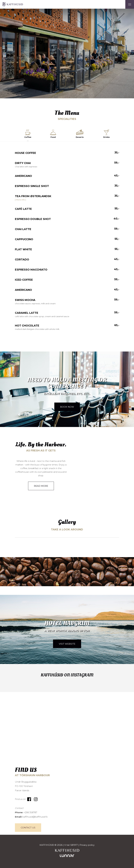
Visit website (67, 644)
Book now (67, 407)
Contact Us (28, 828)
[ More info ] (20, 200)
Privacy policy (87, 845)
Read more (41, 486)
